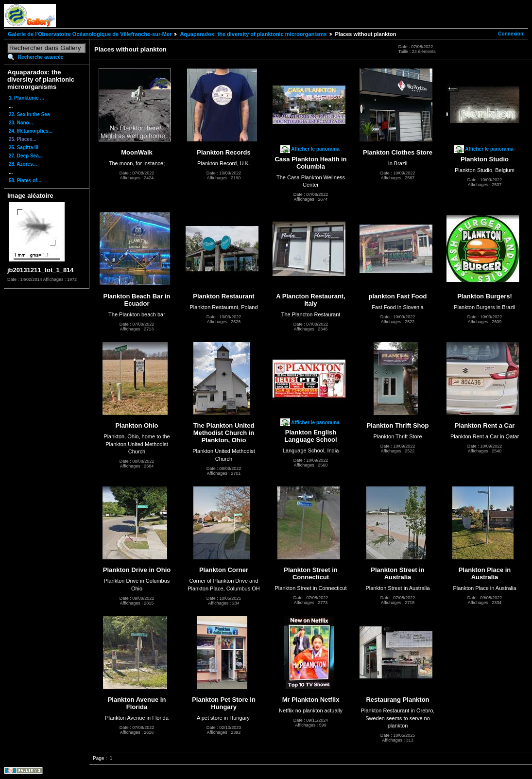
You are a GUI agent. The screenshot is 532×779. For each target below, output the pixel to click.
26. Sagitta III (24, 147)
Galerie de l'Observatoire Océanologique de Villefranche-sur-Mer (90, 34)
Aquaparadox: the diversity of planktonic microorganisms (253, 34)
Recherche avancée (41, 57)
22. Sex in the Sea (29, 114)
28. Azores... (23, 164)
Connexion (511, 34)
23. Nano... (21, 123)
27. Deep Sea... (26, 156)
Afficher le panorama (315, 149)
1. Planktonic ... (26, 98)
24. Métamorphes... (31, 131)
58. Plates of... (25, 181)
